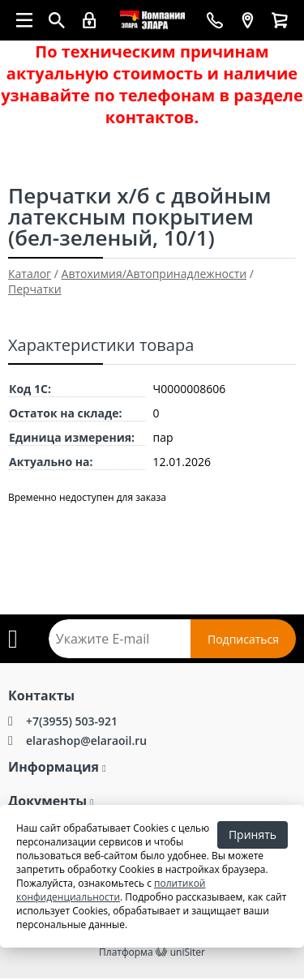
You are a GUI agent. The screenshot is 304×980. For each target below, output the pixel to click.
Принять (253, 834)
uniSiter (188, 952)
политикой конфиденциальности (111, 890)
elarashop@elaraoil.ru (86, 740)
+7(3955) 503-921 (72, 721)
